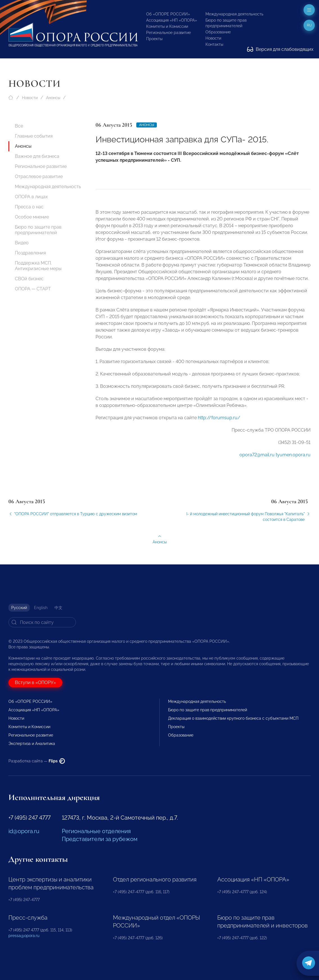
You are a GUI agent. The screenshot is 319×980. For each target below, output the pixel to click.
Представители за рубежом (100, 839)
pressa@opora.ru (24, 936)
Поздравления (30, 253)
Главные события (34, 136)
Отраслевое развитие (39, 176)
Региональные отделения (96, 831)
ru (309, 25)
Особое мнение (32, 217)
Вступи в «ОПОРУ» (35, 682)
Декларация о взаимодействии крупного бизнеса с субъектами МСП (233, 718)
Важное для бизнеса (37, 156)
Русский (19, 608)
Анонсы (53, 98)
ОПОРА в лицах (31, 197)
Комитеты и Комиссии (167, 26)
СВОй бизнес (29, 279)
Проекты (154, 39)
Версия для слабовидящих (280, 49)
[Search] (42, 622)
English (41, 608)
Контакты (214, 44)
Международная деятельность (234, 14)
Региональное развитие (168, 33)
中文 (58, 608)
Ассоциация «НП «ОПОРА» (172, 20)
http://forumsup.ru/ (219, 421)
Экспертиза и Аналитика (32, 744)
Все (19, 126)
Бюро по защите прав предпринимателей (38, 230)
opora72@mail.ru (257, 458)
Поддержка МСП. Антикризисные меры (38, 266)
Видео (22, 243)
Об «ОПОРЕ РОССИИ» (168, 14)
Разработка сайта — (37, 761)
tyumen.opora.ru (293, 458)
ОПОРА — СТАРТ (33, 289)
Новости (213, 38)
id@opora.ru (24, 831)
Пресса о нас (29, 207)
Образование (218, 32)
